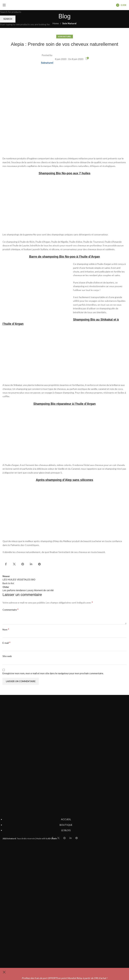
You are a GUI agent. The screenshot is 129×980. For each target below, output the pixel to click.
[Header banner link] (64, 490)
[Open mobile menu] (4, 5)
